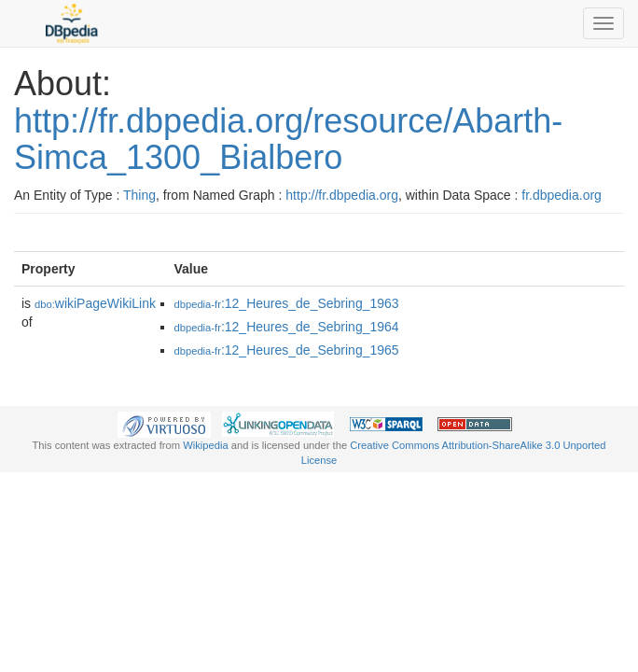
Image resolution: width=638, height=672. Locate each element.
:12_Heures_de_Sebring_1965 (287, 350)
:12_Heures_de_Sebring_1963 (287, 303)
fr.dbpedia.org (562, 195)
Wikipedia (206, 445)
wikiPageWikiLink (95, 303)
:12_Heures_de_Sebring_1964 (287, 327)
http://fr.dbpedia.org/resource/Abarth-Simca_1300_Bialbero (288, 140)
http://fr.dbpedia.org (342, 195)
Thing (139, 195)
